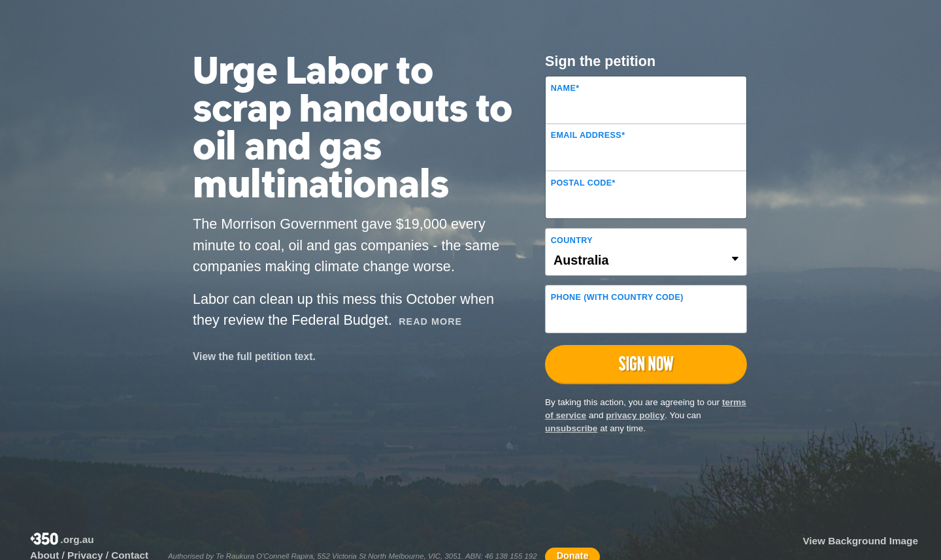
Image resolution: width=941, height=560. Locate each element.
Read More (430, 321)
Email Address (588, 135)
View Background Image (860, 541)
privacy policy (635, 415)
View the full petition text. (254, 356)
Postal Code (583, 183)
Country (572, 240)
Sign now (646, 364)
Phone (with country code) (617, 297)
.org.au (62, 540)
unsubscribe (571, 428)
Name (565, 88)
